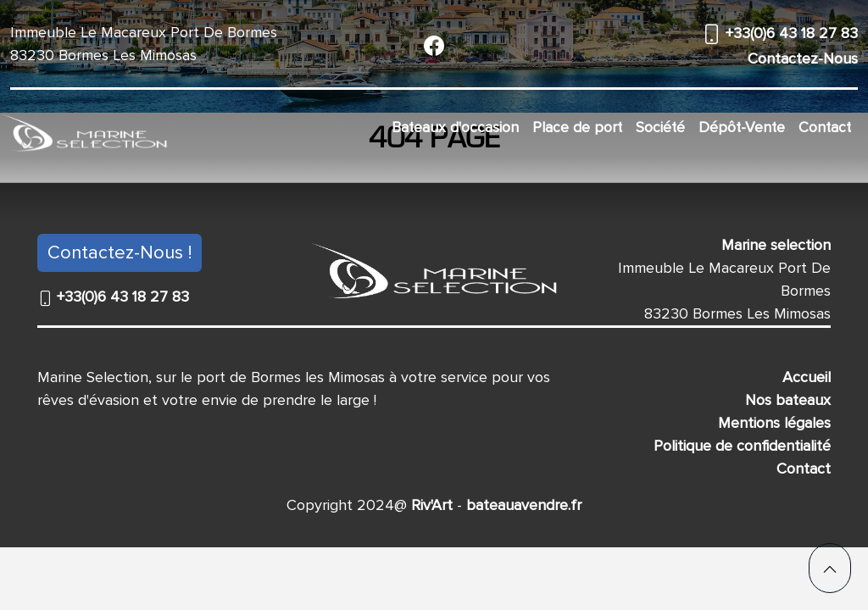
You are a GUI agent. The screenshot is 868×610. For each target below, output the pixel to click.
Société (660, 128)
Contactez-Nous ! (120, 253)
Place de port (577, 128)
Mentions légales (774, 423)
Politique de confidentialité (742, 446)
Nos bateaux (788, 400)
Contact (825, 128)
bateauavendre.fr (522, 505)
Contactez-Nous (803, 58)
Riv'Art (430, 505)
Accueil (807, 377)
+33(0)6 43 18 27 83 (790, 33)
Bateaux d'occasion (455, 128)
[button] (830, 568)
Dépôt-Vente (742, 128)
